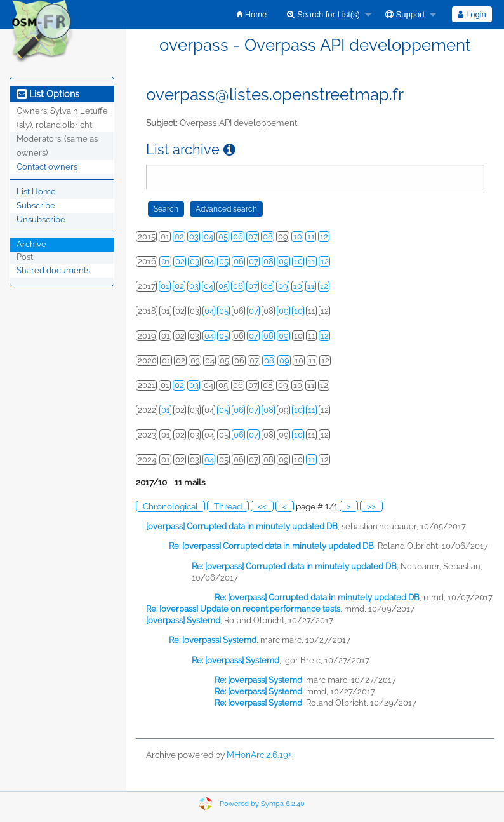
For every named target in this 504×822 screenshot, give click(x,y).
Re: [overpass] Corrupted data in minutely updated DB (271, 546)
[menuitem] (252, 14)
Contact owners (47, 167)
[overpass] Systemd (183, 620)
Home (252, 14)
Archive (31, 244)
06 (238, 237)
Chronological (170, 506)
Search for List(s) (323, 14)
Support (405, 14)
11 (311, 237)
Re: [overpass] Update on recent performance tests (243, 609)
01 (166, 261)
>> (371, 506)
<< (262, 506)
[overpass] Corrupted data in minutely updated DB (242, 526)
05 (223, 237)
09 (284, 261)
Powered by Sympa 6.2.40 (262, 804)
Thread (228, 506)
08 (268, 237)
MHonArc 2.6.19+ (259, 755)
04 (209, 237)
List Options (48, 94)
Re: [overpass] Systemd (213, 640)
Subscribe (36, 205)
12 (324, 237)
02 (179, 237)
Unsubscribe (41, 219)
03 (194, 237)
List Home (36, 192)
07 (253, 237)
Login (472, 14)
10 (298, 237)
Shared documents (53, 270)
